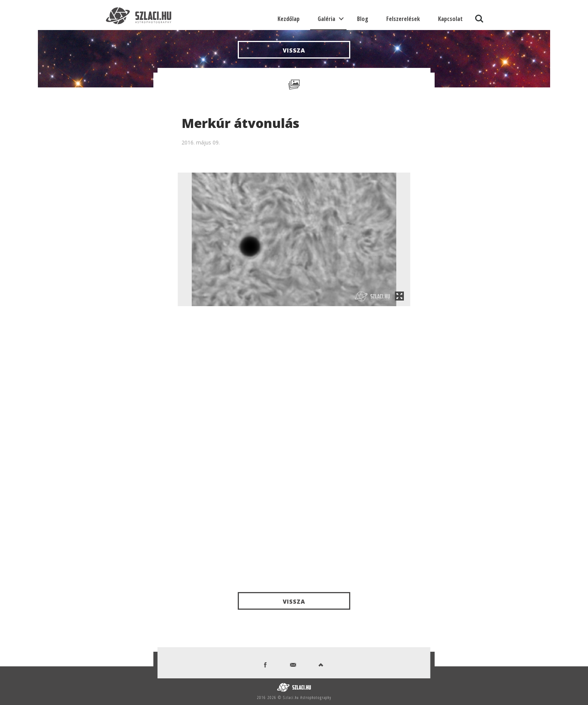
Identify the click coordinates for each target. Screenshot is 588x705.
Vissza (294, 50)
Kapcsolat (450, 19)
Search (479, 19)
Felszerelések (403, 19)
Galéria (326, 19)
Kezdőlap (289, 19)
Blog (363, 19)
